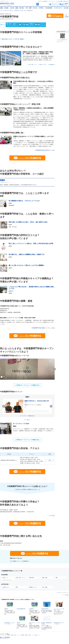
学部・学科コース (9, 25)
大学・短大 (35, 8)
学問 (27, 8)
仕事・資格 (21, 8)
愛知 (25, 11)
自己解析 (12, 8)
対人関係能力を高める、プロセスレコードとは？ (24, 201)
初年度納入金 (52, 65)
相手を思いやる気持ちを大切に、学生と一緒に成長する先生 (28, 222)
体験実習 (26, 637)
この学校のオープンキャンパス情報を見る (27, 385)
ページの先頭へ (66, 595)
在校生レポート (14, 25)
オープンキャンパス (58, 8)
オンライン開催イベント (36, 637)
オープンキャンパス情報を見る (27, 416)
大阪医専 (18, 623)
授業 (20, 25)
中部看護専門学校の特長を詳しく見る (45, 150)
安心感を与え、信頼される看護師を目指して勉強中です (27, 254)
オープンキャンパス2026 (21, 424)
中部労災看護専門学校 (21, 609)
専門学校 (41, 8)
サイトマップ (52, 1)
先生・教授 (26, 25)
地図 (50, 460)
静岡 (3, 640)
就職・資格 (37, 25)
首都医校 (6, 609)
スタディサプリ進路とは (43, 1)
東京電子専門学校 (45, 609)
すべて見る (52, 516)
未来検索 (6, 8)
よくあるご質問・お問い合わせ (62, 1)
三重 (8, 640)
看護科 (3, 180)
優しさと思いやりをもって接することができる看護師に (27, 265)
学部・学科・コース (33, 65)
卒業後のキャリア (32, 25)
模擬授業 (23, 637)
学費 (56, 578)
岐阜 (1, 640)
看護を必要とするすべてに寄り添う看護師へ (13, 39)
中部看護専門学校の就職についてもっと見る (43, 328)
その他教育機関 (49, 8)
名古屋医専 (31, 609)
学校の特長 (31, 578)
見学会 (15, 637)
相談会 (30, 637)
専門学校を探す (17, 11)
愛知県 (12, 637)
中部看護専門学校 (9, 17)
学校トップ (3, 25)
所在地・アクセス (43, 65)
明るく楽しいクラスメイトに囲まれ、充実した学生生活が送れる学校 (31, 243)
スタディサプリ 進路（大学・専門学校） (7, 11)
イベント (19, 637)
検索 (38, 4)
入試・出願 (66, 8)
